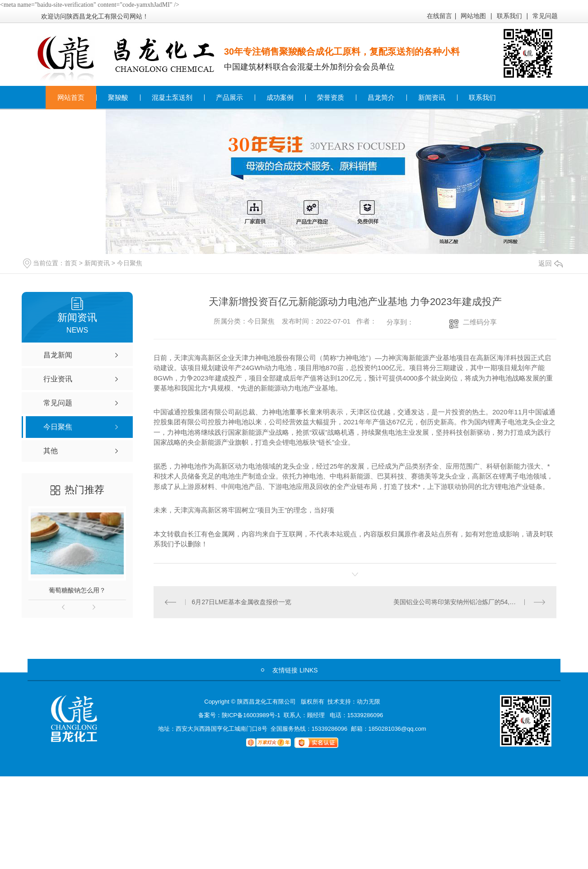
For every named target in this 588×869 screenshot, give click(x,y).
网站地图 (473, 16)
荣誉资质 (331, 97)
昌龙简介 (381, 97)
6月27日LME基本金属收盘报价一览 (241, 601)
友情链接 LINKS (295, 670)
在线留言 (439, 16)
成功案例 (280, 97)
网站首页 (71, 97)
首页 (71, 263)
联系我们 (509, 16)
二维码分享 (480, 322)
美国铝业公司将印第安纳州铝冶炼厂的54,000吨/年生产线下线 (469, 601)
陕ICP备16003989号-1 (251, 715)
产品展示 (229, 97)
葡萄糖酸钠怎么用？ (77, 590)
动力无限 (369, 701)
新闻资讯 (432, 97)
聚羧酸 (118, 97)
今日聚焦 (130, 263)
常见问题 (545, 16)
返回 (551, 263)
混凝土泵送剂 (172, 97)
